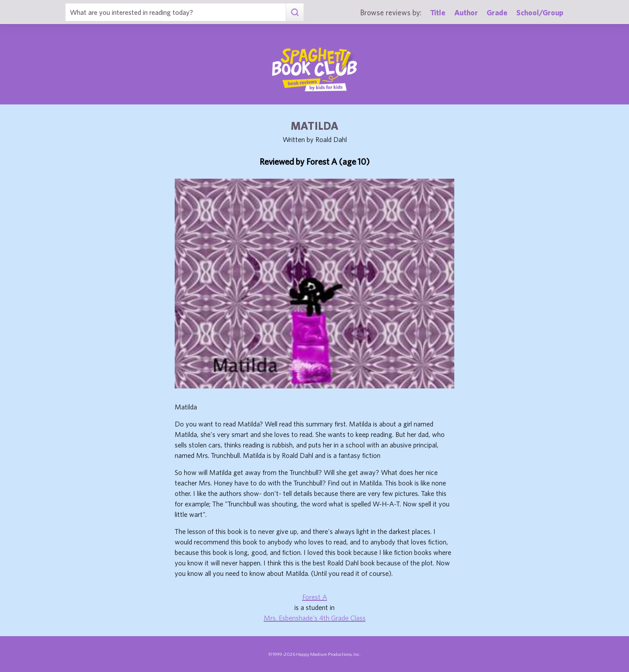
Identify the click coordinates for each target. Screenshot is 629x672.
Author (466, 12)
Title (438, 12)
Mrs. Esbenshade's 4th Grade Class (315, 618)
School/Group (540, 12)
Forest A (315, 597)
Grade (497, 12)
